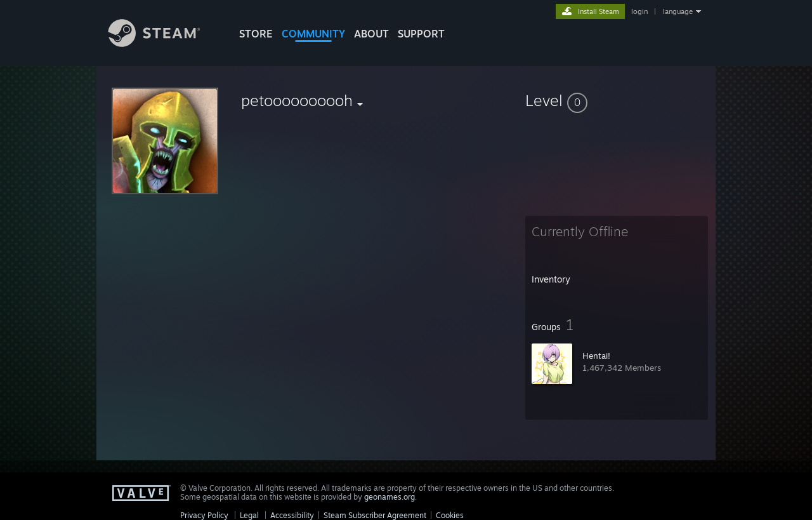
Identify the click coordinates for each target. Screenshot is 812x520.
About (371, 34)
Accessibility (292, 515)
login (639, 11)
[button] (617, 100)
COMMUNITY (313, 34)
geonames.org (390, 497)
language (678, 11)
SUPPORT (421, 34)
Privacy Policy (204, 515)
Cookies (450, 515)
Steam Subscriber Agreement (375, 515)
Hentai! (596, 356)
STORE (256, 34)
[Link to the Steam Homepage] (164, 43)
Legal (249, 515)
